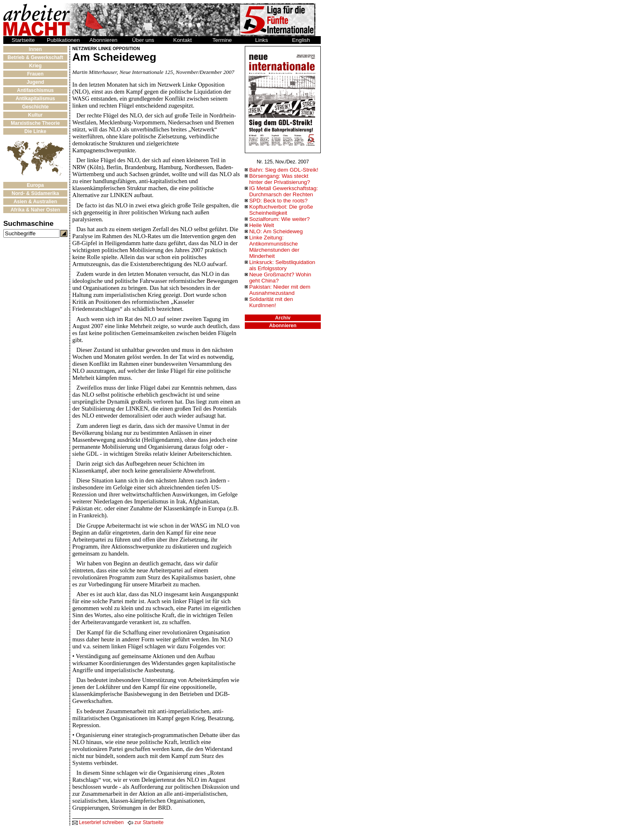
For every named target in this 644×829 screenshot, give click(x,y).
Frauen (35, 74)
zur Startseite (146, 822)
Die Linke (35, 131)
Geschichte (36, 107)
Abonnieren (103, 40)
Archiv (283, 318)
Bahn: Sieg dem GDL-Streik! (284, 170)
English (301, 40)
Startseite (23, 40)
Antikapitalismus (35, 99)
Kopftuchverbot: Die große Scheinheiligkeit (281, 210)
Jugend (36, 82)
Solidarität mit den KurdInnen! (271, 302)
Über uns (143, 40)
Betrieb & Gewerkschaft (35, 57)
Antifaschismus (35, 90)
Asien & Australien (35, 202)
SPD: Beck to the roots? (278, 201)
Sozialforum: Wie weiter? (279, 219)
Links (261, 40)
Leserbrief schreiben (98, 822)
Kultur (35, 115)
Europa (35, 185)
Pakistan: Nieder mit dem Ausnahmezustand (280, 290)
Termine (222, 40)
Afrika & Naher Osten (36, 210)
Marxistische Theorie (35, 123)
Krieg (36, 66)
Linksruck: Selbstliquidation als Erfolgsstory (282, 265)
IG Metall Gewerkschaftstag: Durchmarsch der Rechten (284, 191)
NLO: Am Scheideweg (276, 231)
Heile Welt (262, 225)
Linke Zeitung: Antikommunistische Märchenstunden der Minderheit (274, 247)
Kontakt (183, 40)
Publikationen (63, 40)
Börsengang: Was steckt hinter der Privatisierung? (280, 179)
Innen (35, 49)
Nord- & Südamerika (35, 193)
